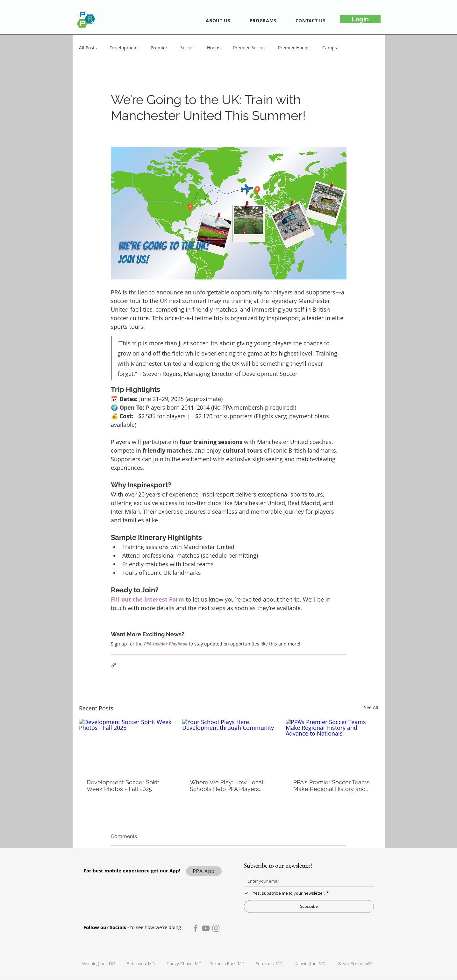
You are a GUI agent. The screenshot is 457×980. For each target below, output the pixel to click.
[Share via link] (114, 665)
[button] (218, 20)
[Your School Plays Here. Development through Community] (228, 745)
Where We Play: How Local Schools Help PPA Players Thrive (226, 786)
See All (371, 707)
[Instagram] (216, 928)
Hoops (214, 48)
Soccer (187, 48)
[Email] (307, 881)
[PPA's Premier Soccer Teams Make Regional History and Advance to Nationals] (332, 745)
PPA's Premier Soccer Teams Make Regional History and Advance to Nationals (332, 786)
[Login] (360, 19)
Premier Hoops (294, 48)
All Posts (88, 48)
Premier (159, 48)
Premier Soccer (249, 48)
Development (124, 48)
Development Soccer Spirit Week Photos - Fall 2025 (123, 786)
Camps (330, 48)
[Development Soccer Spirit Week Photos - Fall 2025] (125, 745)
